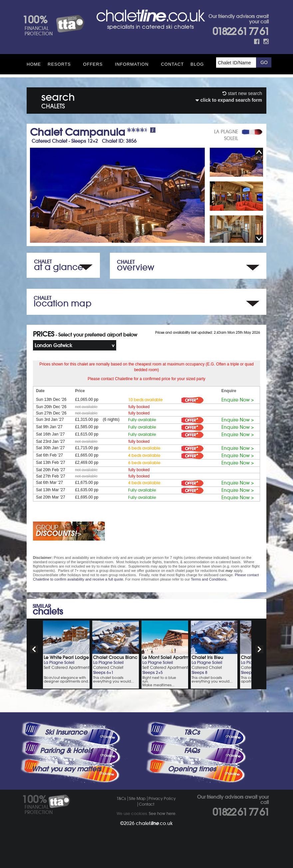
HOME (34, 64)
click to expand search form (229, 100)
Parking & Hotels (66, 751)
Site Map (137, 798)
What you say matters (66, 769)
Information (132, 64)
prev (34, 649)
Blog (197, 64)
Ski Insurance (66, 732)
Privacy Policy (162, 798)
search (58, 100)
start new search (242, 93)
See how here (162, 813)
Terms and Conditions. (209, 579)
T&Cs (192, 732)
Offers (93, 64)
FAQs (192, 751)
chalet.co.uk (154, 823)
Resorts (59, 64)
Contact (172, 64)
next (259, 649)
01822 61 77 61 (241, 32)
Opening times (192, 769)
